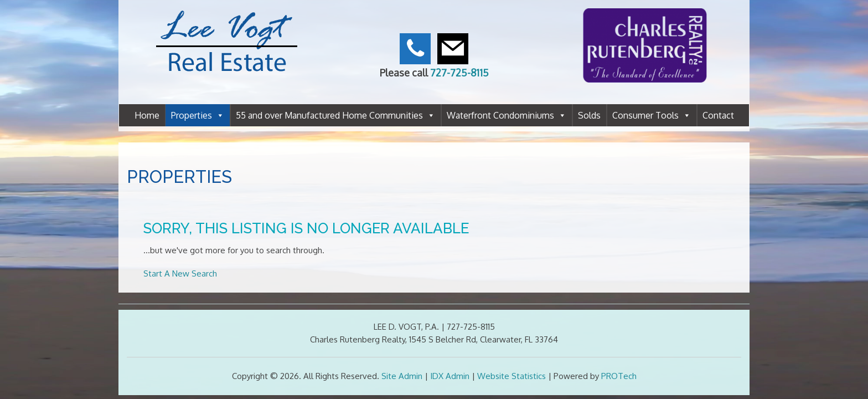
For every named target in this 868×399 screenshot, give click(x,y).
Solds (589, 115)
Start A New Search (180, 273)
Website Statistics (512, 376)
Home (147, 115)
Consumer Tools (652, 115)
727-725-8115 (459, 73)
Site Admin (402, 376)
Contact (718, 115)
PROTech (619, 376)
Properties (198, 115)
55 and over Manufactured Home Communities (335, 115)
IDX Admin (450, 376)
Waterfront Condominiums (507, 115)
